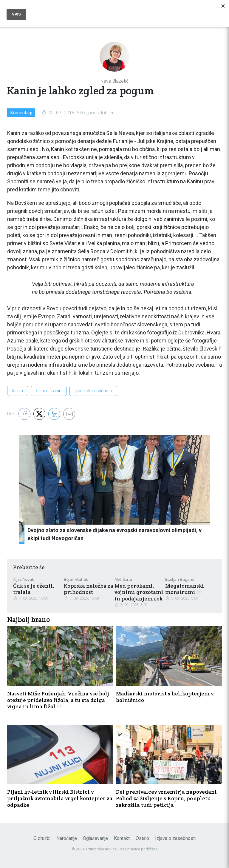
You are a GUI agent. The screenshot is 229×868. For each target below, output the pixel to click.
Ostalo (142, 838)
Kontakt (122, 838)
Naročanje (67, 838)
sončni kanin (49, 391)
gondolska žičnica (93, 391)
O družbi (42, 838)
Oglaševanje (95, 838)
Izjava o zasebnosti (175, 838)
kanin (18, 391)
